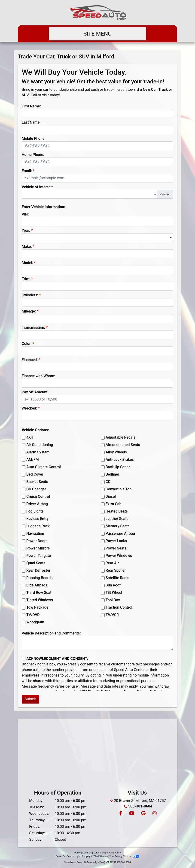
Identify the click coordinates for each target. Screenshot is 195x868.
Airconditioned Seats (123, 445)
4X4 (30, 437)
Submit (30, 699)
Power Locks (116, 541)
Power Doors (37, 541)
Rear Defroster (38, 570)
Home (78, 853)
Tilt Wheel (114, 593)
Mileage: (29, 311)
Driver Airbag (37, 504)
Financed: (30, 360)
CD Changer (36, 489)
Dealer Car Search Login (68, 856)
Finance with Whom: (38, 376)
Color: (27, 344)
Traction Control (119, 607)
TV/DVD (33, 615)
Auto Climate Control (44, 467)
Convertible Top (119, 489)
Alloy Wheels (116, 452)
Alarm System (38, 452)
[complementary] (181, 854)
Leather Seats (117, 519)
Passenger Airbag (120, 533)
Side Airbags (37, 585)
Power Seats (116, 548)
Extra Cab (113, 504)
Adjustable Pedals (120, 437)
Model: (27, 263)
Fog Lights (35, 511)
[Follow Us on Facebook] (120, 814)
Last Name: (31, 122)
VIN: (25, 214)
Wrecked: (29, 408)
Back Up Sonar (118, 467)
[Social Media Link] (154, 814)
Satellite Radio (117, 578)
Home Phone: (33, 155)
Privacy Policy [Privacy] (114, 853)
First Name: (31, 106)
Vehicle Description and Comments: (51, 633)
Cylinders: (30, 295)
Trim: (26, 279)
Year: (26, 230)
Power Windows (119, 556)
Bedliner (112, 474)
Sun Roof (113, 585)
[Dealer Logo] (98, 13)
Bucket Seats (37, 482)
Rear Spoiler (116, 570)
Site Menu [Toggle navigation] (97, 34)
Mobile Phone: (34, 138)
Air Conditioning (40, 445)
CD (108, 482)
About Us (87, 853)
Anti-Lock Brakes (120, 460)
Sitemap (104, 856)
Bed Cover (35, 474)
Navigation (35, 533)
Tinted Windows (40, 600)
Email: (27, 171)
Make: (27, 247)
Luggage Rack (38, 526)
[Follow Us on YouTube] (132, 814)
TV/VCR (112, 615)
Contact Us (99, 853)
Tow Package (37, 607)
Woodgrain (35, 622)
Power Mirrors (38, 548)
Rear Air (112, 563)
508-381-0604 (140, 806)
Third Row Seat (39, 593)
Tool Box (113, 600)
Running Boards (39, 578)
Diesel (111, 496)
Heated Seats (117, 511)
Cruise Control (38, 496)
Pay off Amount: (35, 392)
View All (165, 194)
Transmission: (33, 327)
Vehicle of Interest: (37, 187)
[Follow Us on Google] (143, 814)
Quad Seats (36, 563)
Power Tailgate (39, 556)
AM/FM (33, 460)
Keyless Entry (37, 519)
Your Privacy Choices (124, 856)
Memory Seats (118, 526)
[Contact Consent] (24, 659)
